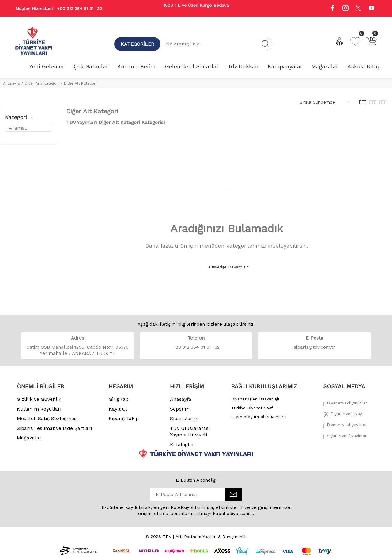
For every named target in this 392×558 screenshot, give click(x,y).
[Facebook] (345, 405)
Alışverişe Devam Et (228, 267)
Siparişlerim (184, 418)
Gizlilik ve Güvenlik (39, 399)
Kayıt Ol (118, 409)
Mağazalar (29, 438)
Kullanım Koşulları (39, 409)
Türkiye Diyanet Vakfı (253, 408)
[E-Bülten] (234, 495)
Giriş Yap (119, 399)
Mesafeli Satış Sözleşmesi (47, 418)
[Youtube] (371, 9)
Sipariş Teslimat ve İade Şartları (55, 428)
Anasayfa (11, 83)
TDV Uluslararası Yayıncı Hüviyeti (190, 432)
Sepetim (180, 409)
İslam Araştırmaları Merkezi (259, 417)
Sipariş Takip (124, 418)
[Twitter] (343, 416)
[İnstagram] (345, 427)
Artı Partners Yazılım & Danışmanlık (211, 537)
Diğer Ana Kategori (42, 83)
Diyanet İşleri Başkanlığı (255, 399)
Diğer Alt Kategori (80, 83)
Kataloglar (182, 444)
